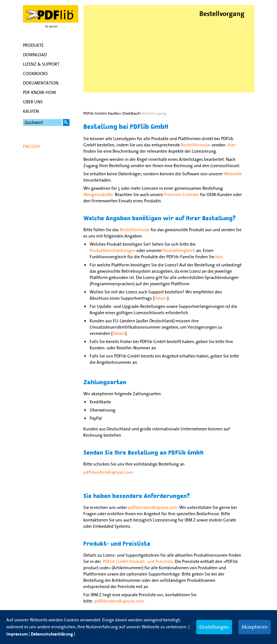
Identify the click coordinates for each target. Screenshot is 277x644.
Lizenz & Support (41, 64)
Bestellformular (196, 145)
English (31, 146)
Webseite (233, 174)
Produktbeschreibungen (113, 250)
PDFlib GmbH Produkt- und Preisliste (138, 561)
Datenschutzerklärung (52, 634)
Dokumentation (41, 83)
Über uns (33, 102)
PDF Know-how (39, 92)
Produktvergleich (179, 250)
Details (161, 298)
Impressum (17, 634)
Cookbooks (35, 74)
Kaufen (31, 111)
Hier (231, 145)
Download (35, 55)
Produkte (33, 45)
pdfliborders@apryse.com (108, 472)
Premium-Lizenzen (181, 194)
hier (219, 257)
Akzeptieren (255, 627)
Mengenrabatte (98, 194)
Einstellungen (214, 627)
